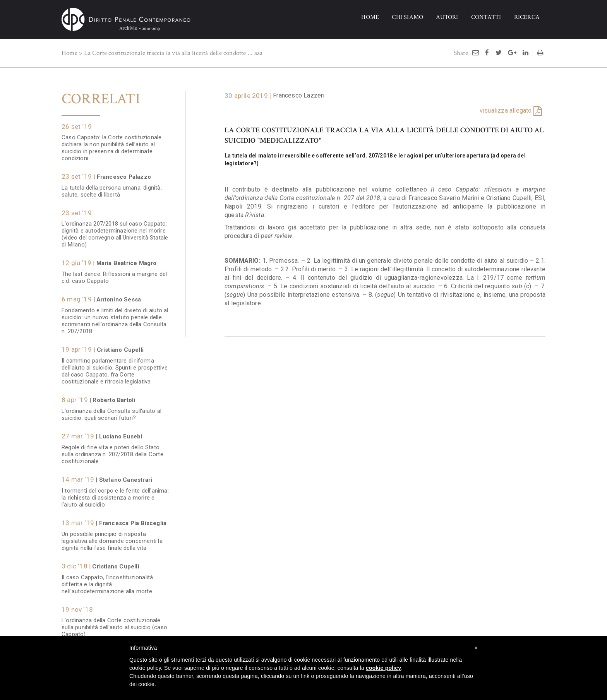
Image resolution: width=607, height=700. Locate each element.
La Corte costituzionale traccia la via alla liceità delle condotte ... (168, 53)
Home (69, 53)
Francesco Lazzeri (299, 95)
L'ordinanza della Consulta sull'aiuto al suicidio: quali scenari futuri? (111, 411)
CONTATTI (486, 17)
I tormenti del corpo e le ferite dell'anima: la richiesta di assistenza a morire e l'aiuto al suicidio (115, 494)
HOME (370, 17)
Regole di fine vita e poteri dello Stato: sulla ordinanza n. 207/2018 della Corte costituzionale (112, 450)
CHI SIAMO (407, 17)
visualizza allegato (506, 110)
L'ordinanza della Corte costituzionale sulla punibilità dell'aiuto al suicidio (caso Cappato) (114, 623)
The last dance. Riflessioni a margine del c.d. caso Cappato (114, 274)
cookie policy (383, 668)
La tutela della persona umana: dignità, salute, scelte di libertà (112, 187)
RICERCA (527, 17)
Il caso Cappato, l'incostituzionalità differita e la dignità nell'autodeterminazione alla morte (107, 580)
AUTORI (447, 17)
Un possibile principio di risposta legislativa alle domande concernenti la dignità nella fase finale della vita (112, 537)
